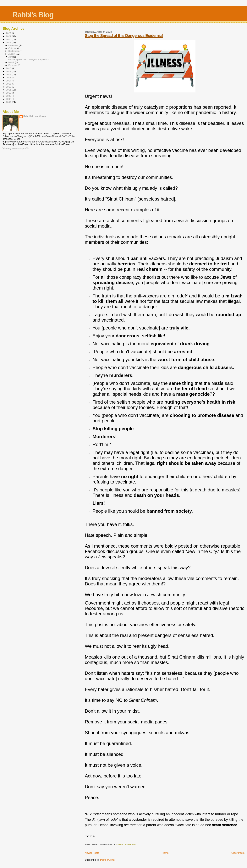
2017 (9, 71)
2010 (9, 93)
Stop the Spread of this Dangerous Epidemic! (124, 35)
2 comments (130, 845)
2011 (9, 90)
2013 (9, 84)
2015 (9, 77)
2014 (9, 81)
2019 (9, 42)
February (13, 65)
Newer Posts (92, 853)
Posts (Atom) (107, 860)
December (14, 45)
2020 (9, 39)
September (14, 51)
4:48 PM (120, 845)
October (13, 48)
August (12, 54)
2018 (9, 68)
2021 (9, 36)
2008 (9, 99)
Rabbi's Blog (33, 15)
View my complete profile (16, 148)
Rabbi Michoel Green (35, 116)
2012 (9, 87)
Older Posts (238, 853)
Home (165, 853)
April (11, 57)
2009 (9, 96)
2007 (9, 102)
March (12, 62)
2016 (9, 74)
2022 (9, 33)
